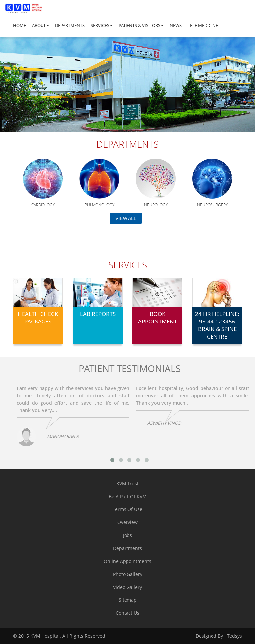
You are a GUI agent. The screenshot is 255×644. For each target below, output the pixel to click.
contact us (127, 613)
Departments (70, 25)
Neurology (156, 205)
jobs (127, 535)
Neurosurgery (212, 205)
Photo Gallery (128, 574)
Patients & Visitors (141, 25)
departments (127, 548)
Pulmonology (99, 205)
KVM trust (127, 483)
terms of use (127, 509)
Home (19, 25)
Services (102, 25)
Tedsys (219, 636)
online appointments (127, 561)
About (41, 25)
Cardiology (43, 205)
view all (126, 218)
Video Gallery (127, 587)
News (176, 25)
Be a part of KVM (128, 496)
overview (127, 522)
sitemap (128, 600)
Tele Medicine (203, 25)
